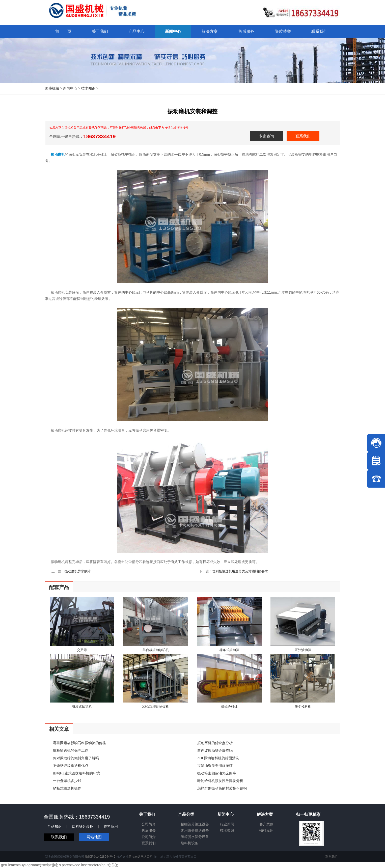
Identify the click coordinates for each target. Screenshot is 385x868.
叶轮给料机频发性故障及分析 (220, 781)
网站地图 (94, 837)
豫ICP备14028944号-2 (100, 857)
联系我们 (303, 136)
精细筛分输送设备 (195, 824)
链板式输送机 (82, 707)
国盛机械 (52, 88)
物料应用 (111, 826)
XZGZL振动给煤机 (156, 707)
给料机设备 (189, 843)
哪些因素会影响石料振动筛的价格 (79, 743)
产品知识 (54, 826)
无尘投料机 (303, 707)
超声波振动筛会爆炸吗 (215, 750)
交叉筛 (82, 650)
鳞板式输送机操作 (67, 788)
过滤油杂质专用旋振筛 (215, 766)
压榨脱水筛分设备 (195, 837)
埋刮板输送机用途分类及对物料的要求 (240, 571)
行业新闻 (227, 824)
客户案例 (266, 824)
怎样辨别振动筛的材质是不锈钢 (222, 788)
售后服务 (149, 830)
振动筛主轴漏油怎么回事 (217, 773)
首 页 (63, 31)
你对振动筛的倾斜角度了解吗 (76, 758)
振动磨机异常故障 (78, 571)
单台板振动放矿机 (156, 650)
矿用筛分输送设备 (195, 830)
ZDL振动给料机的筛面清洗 (218, 758)
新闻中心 (70, 88)
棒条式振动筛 (229, 650)
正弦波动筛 (303, 650)
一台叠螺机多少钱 (67, 781)
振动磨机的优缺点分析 (215, 743)
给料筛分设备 (82, 826)
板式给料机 (229, 707)
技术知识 (88, 88)
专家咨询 (266, 136)
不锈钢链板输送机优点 (71, 766)
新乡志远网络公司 (141, 857)
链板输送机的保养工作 (71, 750)
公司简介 (149, 824)
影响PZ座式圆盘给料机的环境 (76, 773)
